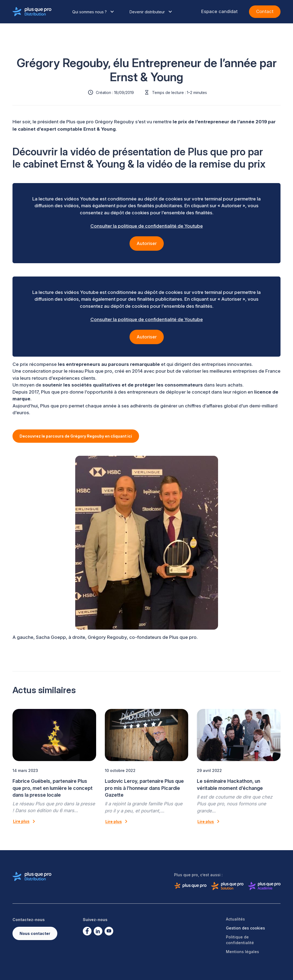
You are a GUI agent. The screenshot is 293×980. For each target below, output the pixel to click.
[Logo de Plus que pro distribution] (32, 12)
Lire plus (25, 821)
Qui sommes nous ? (94, 12)
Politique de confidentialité (240, 940)
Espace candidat (219, 11)
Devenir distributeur (152, 12)
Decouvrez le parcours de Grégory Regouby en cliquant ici (76, 436)
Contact (265, 11)
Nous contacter (35, 933)
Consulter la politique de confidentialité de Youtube (147, 226)
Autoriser (147, 243)
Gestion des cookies (245, 928)
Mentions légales (242, 952)
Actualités (235, 919)
